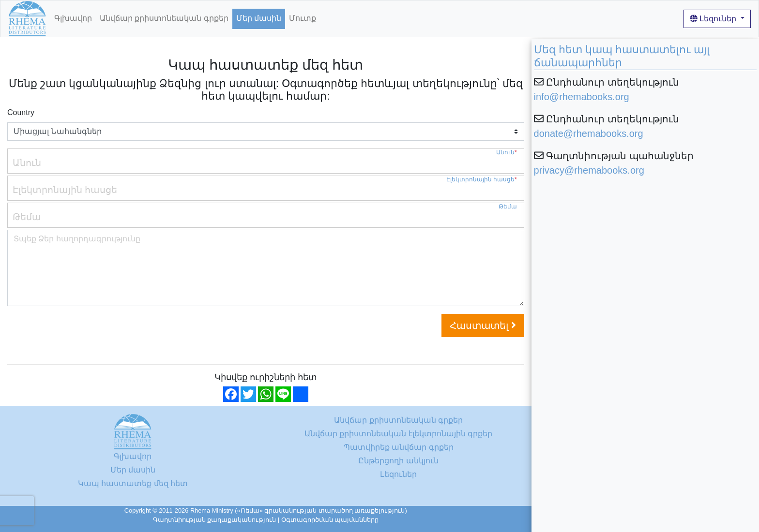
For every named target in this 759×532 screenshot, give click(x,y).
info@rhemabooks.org (582, 97)
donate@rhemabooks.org (589, 133)
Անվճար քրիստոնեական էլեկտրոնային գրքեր (398, 434)
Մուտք (303, 18)
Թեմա (508, 207)
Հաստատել (483, 325)
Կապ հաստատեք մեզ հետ (133, 483)
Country (21, 112)
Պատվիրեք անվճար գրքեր (399, 447)
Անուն (507, 153)
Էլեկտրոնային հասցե (482, 180)
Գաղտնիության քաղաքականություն (215, 520)
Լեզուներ (714, 19)
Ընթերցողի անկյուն (398, 461)
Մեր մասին (259, 18)
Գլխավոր (73, 18)
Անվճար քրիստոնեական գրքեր (164, 18)
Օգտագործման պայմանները (330, 520)
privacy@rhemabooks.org (589, 170)
